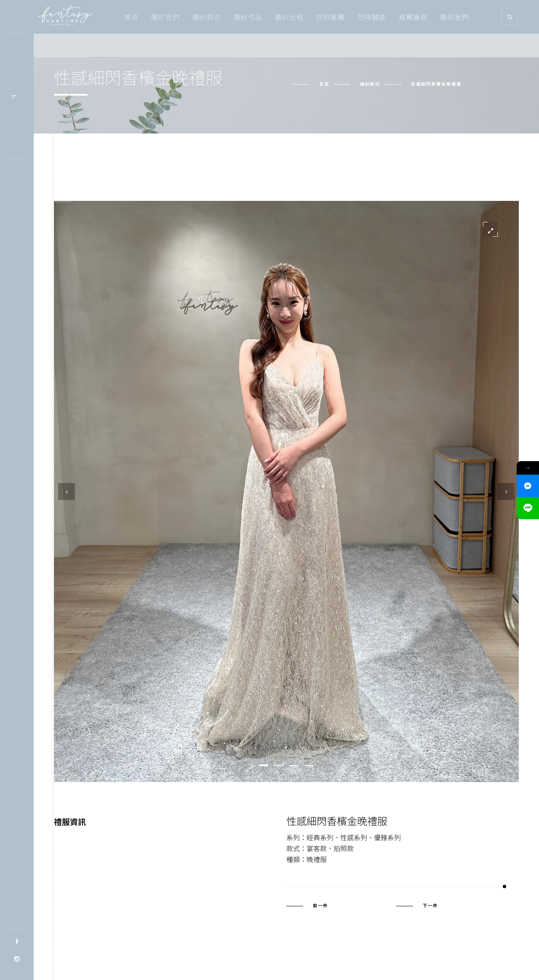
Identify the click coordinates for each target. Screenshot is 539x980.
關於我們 (165, 17)
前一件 (320, 906)
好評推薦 (331, 17)
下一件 (430, 906)
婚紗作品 (248, 17)
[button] (264, 765)
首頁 (131, 17)
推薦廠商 (413, 17)
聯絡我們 (454, 17)
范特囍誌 (372, 17)
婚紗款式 (207, 17)
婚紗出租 (289, 17)
